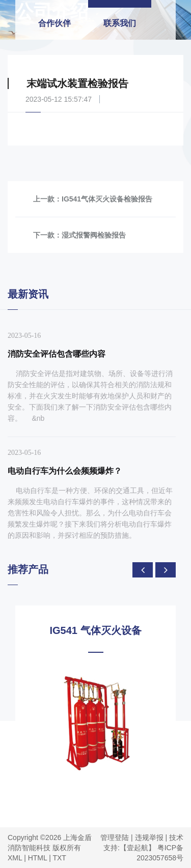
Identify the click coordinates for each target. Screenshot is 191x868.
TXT (59, 858)
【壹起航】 (138, 848)
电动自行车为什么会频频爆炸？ (65, 471)
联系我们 (120, 23)
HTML (38, 858)
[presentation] (143, 570)
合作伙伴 (54, 23)
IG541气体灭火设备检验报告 (107, 199)
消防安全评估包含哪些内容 (57, 354)
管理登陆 (115, 837)
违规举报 (149, 837)
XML (15, 858)
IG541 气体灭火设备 (95, 630)
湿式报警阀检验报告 (94, 235)
